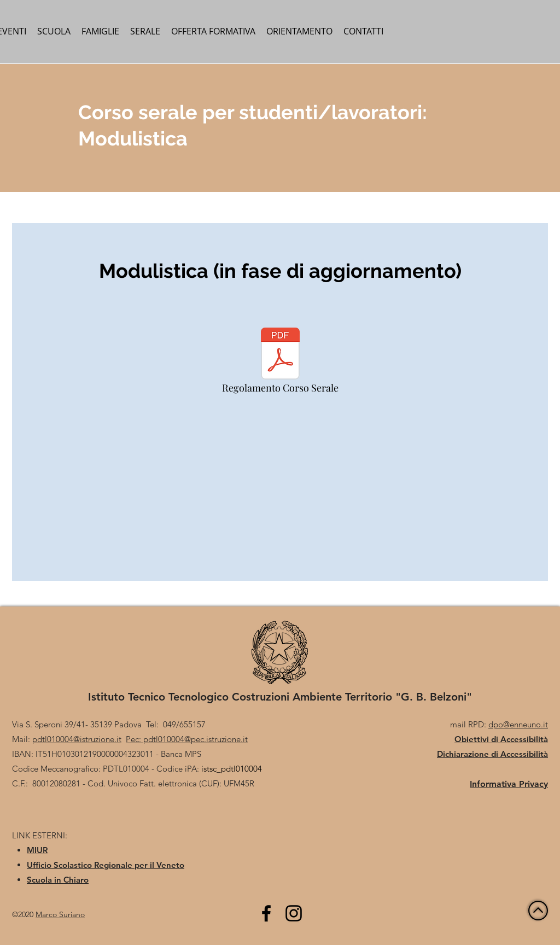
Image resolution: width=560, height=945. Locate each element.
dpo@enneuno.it (518, 724)
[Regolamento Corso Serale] (280, 363)
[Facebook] (266, 913)
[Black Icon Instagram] (294, 913)
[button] (54, 31)
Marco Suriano (60, 914)
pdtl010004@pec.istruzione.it (196, 739)
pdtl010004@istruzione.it (77, 739)
